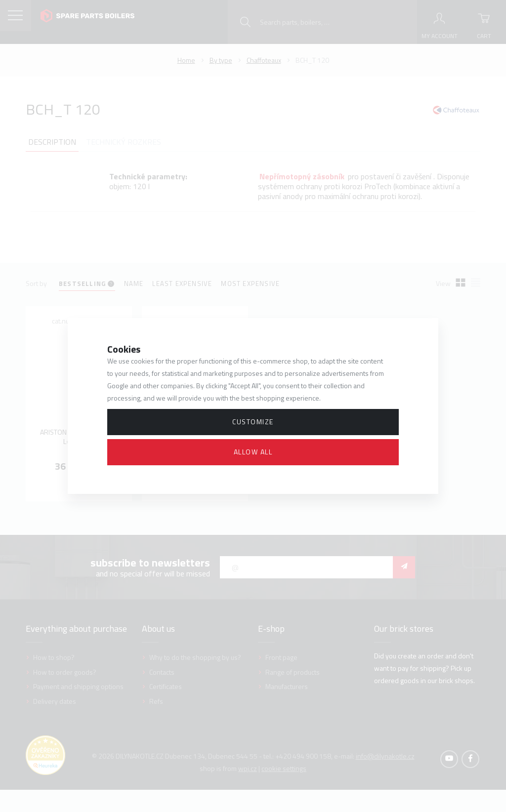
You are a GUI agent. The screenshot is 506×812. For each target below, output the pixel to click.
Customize (253, 422)
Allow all (253, 452)
